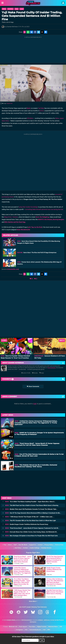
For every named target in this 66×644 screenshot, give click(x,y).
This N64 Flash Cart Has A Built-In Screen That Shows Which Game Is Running (32, 505)
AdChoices (47, 620)
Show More (33, 601)
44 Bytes (41, 620)
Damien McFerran (12, 27)
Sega (17, 9)
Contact (40, 545)
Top (4, 545)
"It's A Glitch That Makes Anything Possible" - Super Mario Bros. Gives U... (30, 502)
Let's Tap (31, 227)
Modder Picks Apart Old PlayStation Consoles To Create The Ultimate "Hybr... (31, 509)
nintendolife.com (13, 269)
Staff (15, 545)
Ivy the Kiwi (38, 227)
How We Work (23, 545)
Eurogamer (20, 630)
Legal (22, 9)
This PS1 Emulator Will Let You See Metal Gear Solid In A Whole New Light (30, 521)
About (10, 545)
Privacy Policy (49, 545)
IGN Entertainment (27, 620)
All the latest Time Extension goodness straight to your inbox (33, 637)
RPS (49, 630)
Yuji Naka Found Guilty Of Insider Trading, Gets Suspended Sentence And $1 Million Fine (32, 16)
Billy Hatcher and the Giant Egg (15, 222)
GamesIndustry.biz (35, 630)
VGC (26, 630)
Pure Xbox (32, 627)
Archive (25, 548)
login (35, 404)
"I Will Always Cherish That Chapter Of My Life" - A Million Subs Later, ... (30, 517)
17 (11, 426)
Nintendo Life (13, 627)
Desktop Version (46, 548)
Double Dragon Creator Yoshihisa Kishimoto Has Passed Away (27, 524)
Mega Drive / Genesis (11, 217)
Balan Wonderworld (23, 230)
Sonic (29, 108)
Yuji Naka (10, 9)
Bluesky (35, 373)
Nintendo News (53, 627)
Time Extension (52, 368)
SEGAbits (30, 118)
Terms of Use (59, 545)
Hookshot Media (11, 620)
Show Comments (33, 386)
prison (42, 111)
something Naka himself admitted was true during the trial (44, 209)
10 (11, 437)
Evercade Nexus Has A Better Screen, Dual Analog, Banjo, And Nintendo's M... (31, 532)
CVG (44, 630)
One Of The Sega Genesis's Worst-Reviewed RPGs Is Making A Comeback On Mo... (33, 513)
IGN (61, 627)
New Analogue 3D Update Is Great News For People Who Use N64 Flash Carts (31, 536)
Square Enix (10, 103)
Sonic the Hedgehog (42, 217)
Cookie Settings (35, 548)
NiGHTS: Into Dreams (45, 219)
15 (11, 448)
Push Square (23, 627)
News (4, 9)
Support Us (33, 545)
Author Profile (26, 373)
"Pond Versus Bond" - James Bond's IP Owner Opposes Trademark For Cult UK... (32, 528)
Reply (42, 373)
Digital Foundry (42, 627)
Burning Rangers (59, 219)
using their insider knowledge (28, 207)
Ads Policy (18, 548)
